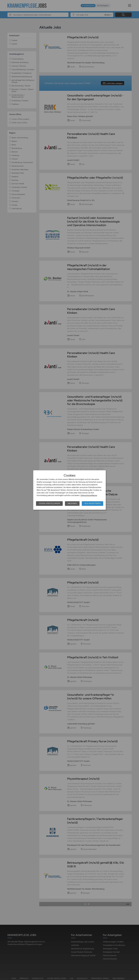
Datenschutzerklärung (89, 495)
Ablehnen (72, 503)
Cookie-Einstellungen (49, 503)
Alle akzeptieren (92, 503)
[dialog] (69, 490)
